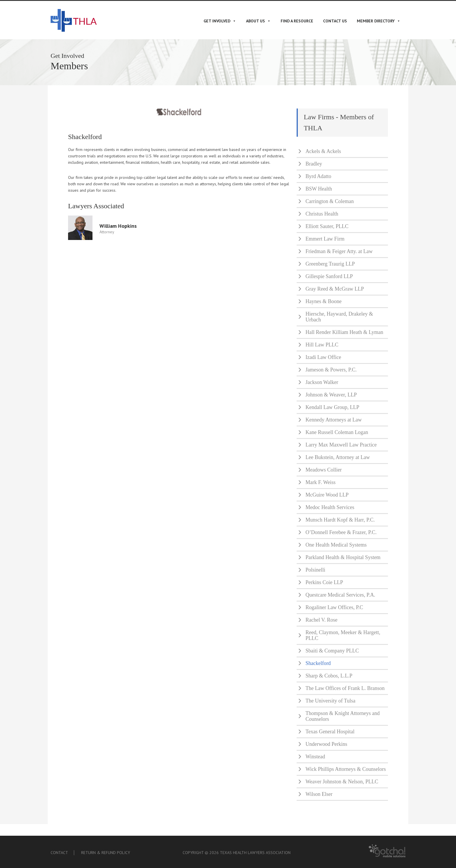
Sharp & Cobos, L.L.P (329, 676)
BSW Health (319, 189)
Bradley (314, 164)
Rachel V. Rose (321, 620)
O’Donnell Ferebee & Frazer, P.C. (341, 532)
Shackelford (318, 663)
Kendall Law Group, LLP (332, 407)
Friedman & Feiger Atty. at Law (339, 251)
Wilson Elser (319, 794)
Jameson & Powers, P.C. (331, 370)
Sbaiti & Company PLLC (332, 651)
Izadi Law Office (323, 357)
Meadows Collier (323, 470)
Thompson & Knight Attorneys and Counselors (342, 716)
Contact (59, 853)
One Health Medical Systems (336, 545)
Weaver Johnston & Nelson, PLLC (342, 782)
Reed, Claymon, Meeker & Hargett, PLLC (343, 635)
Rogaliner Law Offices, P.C (334, 607)
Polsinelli (315, 570)
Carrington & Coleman (329, 201)
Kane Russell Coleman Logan (337, 432)
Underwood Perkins (326, 744)
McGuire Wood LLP (327, 495)
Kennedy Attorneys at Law (333, 420)
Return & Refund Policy (106, 853)
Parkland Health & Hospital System (343, 557)
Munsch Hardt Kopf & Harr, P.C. (340, 520)
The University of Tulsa (330, 701)
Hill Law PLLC (322, 345)
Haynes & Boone (323, 301)
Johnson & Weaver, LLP (331, 395)
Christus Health (322, 214)
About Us (258, 21)
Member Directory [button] (379, 21)
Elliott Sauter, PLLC (327, 226)
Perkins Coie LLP (324, 582)
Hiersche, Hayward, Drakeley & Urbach (339, 317)
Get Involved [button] (220, 21)
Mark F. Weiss (320, 482)
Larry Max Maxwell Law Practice (341, 445)
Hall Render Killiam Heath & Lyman (344, 332)
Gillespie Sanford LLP (329, 276)
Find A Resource (297, 21)
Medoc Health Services (330, 507)
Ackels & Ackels (323, 151)
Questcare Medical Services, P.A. (340, 595)
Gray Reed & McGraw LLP (335, 289)
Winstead (315, 757)
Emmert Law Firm (325, 239)
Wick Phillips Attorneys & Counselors (345, 769)
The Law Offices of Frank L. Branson (345, 688)
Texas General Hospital (330, 732)
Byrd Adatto (318, 176)
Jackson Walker (322, 382)
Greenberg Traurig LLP (330, 264)
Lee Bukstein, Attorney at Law (337, 457)
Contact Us (335, 21)
